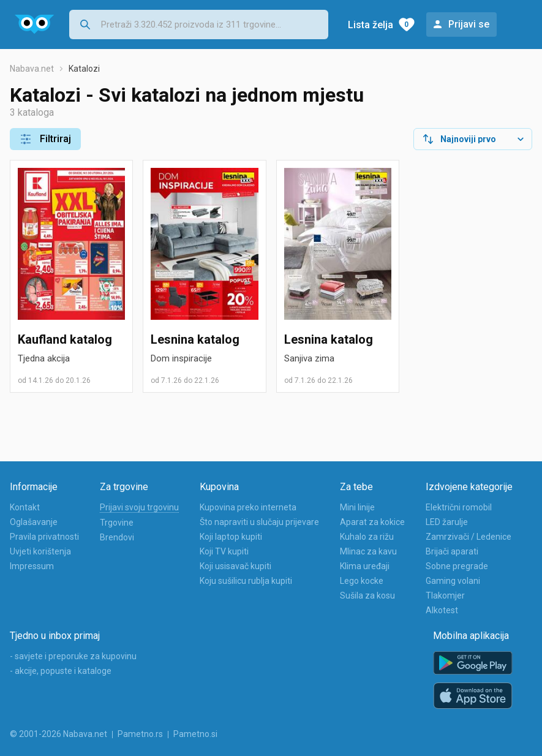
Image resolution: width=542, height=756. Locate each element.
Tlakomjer (445, 595)
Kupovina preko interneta (248, 507)
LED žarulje (447, 522)
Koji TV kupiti (224, 551)
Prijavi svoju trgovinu (139, 507)
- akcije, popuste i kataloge (61, 671)
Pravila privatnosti (44, 537)
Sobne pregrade (457, 566)
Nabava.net (32, 69)
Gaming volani (453, 581)
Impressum (32, 566)
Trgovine (117, 523)
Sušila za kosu (367, 595)
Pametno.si (195, 734)
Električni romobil (459, 507)
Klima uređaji (365, 566)
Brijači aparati (452, 551)
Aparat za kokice (372, 522)
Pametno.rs (140, 734)
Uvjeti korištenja (40, 551)
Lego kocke (362, 581)
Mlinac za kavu (368, 551)
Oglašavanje (34, 522)
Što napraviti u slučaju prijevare (259, 522)
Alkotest (442, 610)
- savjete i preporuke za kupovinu (73, 656)
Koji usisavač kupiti (235, 566)
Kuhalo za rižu (367, 537)
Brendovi (117, 537)
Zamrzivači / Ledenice (469, 537)
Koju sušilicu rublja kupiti (246, 581)
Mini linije (357, 507)
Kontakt (25, 507)
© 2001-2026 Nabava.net (58, 734)
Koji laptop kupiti (231, 537)
